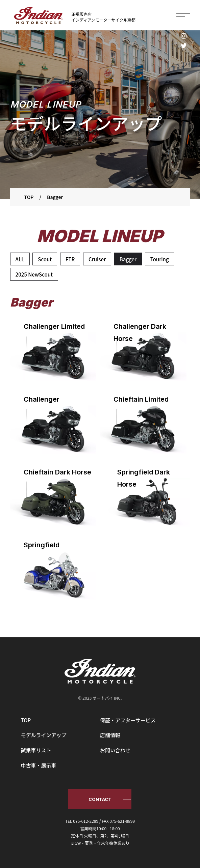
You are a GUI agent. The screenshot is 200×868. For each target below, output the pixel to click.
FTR (70, 259)
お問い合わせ (115, 750)
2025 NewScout (34, 274)
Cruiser (97, 259)
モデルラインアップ (44, 735)
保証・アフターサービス (128, 720)
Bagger (128, 259)
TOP (26, 720)
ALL (20, 259)
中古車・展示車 (39, 765)
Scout (45, 259)
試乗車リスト (36, 750)
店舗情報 (110, 735)
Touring (160, 259)
